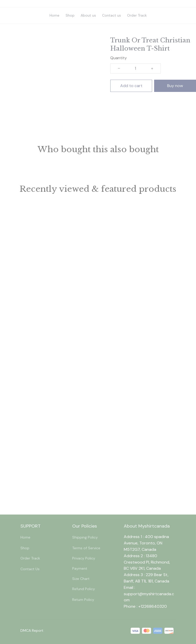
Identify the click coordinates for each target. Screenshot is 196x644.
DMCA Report (32, 630)
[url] (150, 597)
